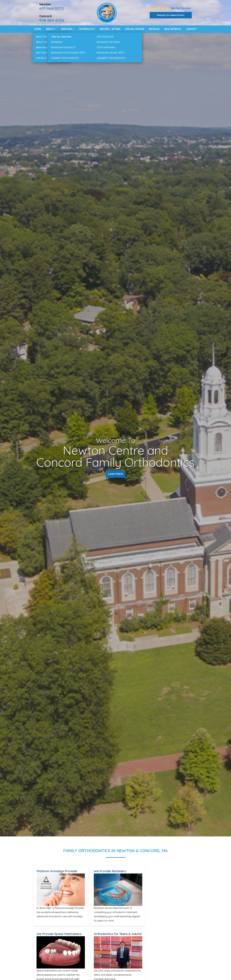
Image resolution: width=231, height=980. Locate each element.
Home (38, 29)
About (50, 29)
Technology (87, 29)
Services (67, 29)
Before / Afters (110, 29)
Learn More (115, 474)
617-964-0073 (52, 9)
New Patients (173, 29)
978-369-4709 (52, 20)
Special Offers (135, 29)
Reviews (154, 29)
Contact (191, 29)
